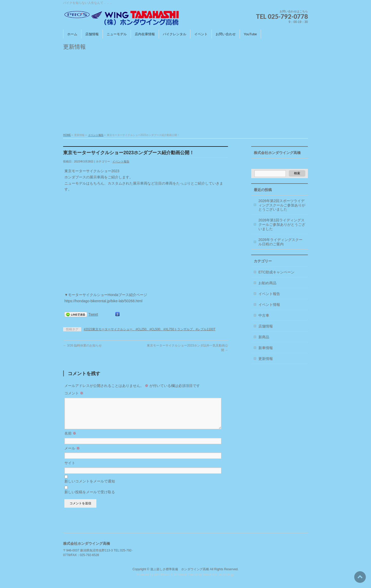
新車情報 (266, 348)
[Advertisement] (185, 93)
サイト (70, 469)
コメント (74, 393)
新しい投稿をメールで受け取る (90, 498)
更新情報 (266, 359)
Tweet (93, 314)
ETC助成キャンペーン (276, 272)
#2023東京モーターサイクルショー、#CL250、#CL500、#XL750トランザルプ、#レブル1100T (150, 329)
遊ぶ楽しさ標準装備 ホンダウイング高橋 (180, 569)
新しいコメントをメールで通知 (90, 487)
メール (72, 454)
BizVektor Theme (186, 575)
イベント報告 (96, 135)
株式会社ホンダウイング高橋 (277, 153)
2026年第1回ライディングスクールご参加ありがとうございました (282, 224)
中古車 (264, 315)
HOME (67, 135)
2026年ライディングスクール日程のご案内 (280, 242)
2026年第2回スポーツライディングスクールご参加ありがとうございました (282, 205)
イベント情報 (269, 305)
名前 (70, 439)
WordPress (162, 575)
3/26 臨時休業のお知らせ (82, 345)
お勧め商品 (267, 283)
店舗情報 (266, 326)
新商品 (264, 337)
